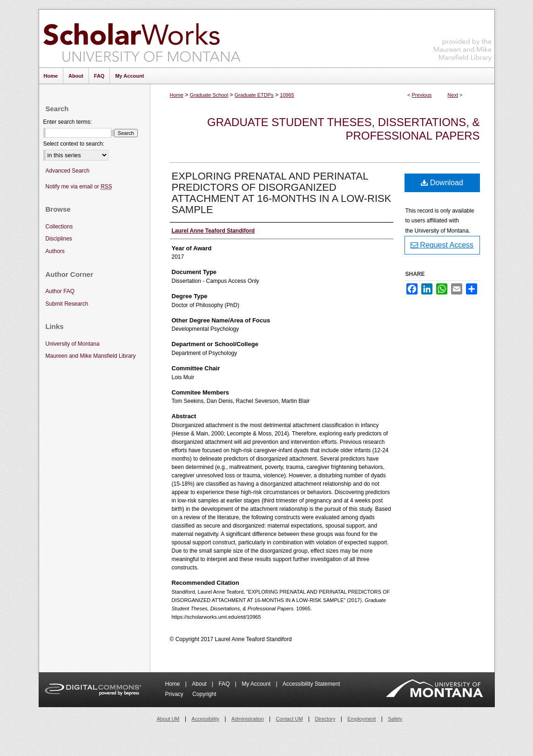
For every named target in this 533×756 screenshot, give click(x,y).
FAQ (225, 684)
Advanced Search (68, 171)
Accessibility (205, 719)
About (200, 684)
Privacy (175, 694)
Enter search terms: (68, 122)
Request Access (442, 245)
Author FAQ (60, 291)
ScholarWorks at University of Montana (142, 39)
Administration (248, 719)
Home (177, 95)
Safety (395, 719)
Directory (325, 719)
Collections (59, 227)
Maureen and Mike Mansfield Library (463, 37)
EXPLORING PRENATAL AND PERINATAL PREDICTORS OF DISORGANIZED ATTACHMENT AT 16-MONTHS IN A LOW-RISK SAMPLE (282, 193)
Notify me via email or (79, 187)
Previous (422, 95)
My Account (257, 684)
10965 (287, 95)
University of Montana (73, 344)
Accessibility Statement (311, 684)
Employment (361, 719)
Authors (55, 251)
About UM (168, 719)
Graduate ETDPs (254, 95)
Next (453, 95)
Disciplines (59, 239)
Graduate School (209, 95)
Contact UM (290, 719)
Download (442, 183)
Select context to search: (74, 144)
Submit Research (67, 304)
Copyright (204, 694)
